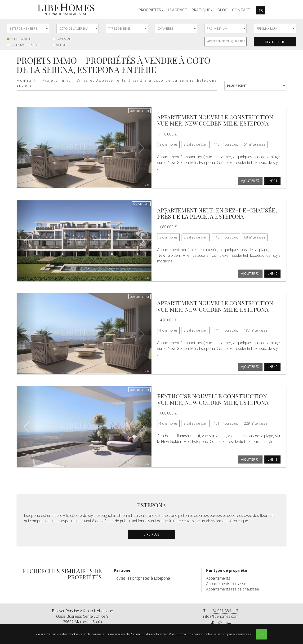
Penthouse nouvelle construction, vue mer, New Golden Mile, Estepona (213, 399)
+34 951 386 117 (224, 611)
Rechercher (275, 42)
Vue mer (62, 45)
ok (261, 634)
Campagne (64, 39)
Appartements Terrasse (226, 584)
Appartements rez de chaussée (233, 589)
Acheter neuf (21, 39)
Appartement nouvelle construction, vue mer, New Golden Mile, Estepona (216, 120)
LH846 (272, 273)
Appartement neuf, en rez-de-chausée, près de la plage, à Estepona (217, 213)
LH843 (272, 459)
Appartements (218, 578)
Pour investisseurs (25, 45)
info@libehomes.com (221, 616)
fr (261, 11)
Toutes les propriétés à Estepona (142, 578)
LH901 (272, 181)
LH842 (272, 367)
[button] (151, 10)
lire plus (151, 534)
